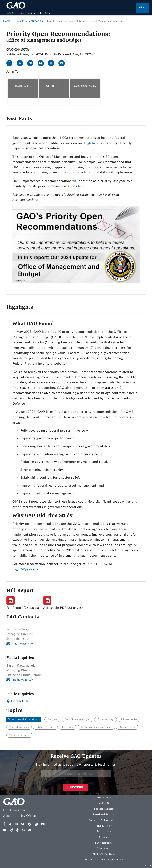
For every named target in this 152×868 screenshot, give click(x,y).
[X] (21, 63)
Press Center (104, 798)
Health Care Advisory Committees (104, 860)
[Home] (71, 13)
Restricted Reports (104, 814)
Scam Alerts (104, 848)
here (81, 186)
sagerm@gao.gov (23, 644)
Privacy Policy (104, 826)
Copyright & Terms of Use (104, 820)
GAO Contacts (85, 86)
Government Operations (24, 719)
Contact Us (17, 701)
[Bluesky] (42, 63)
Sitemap (104, 837)
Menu (142, 8)
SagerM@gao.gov (25, 569)
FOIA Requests (104, 843)
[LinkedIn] (32, 63)
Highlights (23, 86)
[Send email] (63, 63)
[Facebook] (11, 63)
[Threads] (53, 63)
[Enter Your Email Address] (76, 774)
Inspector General (104, 809)
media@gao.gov (23, 680)
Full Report (54, 86)
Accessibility (104, 831)
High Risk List (95, 143)
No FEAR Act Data (104, 854)
